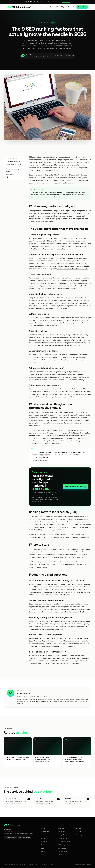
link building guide (64, 345)
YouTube (79, 831)
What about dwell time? (13, 167)
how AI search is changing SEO (78, 537)
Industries (34, 7)
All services (62, 828)
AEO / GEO (61, 855)
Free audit (82, 7)
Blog (62, 7)
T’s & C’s (43, 855)
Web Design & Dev (64, 845)
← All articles (45, 22)
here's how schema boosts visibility (71, 380)
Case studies (48, 7)
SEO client (37, 183)
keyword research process (66, 289)
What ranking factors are (13, 162)
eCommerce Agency (65, 841)
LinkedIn (79, 828)
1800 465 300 (8, 834)
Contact (43, 838)
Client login (70, 7)
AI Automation (63, 848)
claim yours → (66, 2)
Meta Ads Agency (64, 838)
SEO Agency (62, 831)
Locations (44, 835)
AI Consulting (63, 851)
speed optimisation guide (39, 308)
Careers (43, 845)
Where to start (10, 174)
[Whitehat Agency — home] (19, 7)
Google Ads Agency (65, 835)
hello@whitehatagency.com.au (24, 834)
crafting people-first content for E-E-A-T (73, 269)
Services (25, 7)
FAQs (7, 177)
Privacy (43, 851)
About (57, 7)
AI (41, 7)
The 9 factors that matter (13, 164)
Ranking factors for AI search (12, 171)
